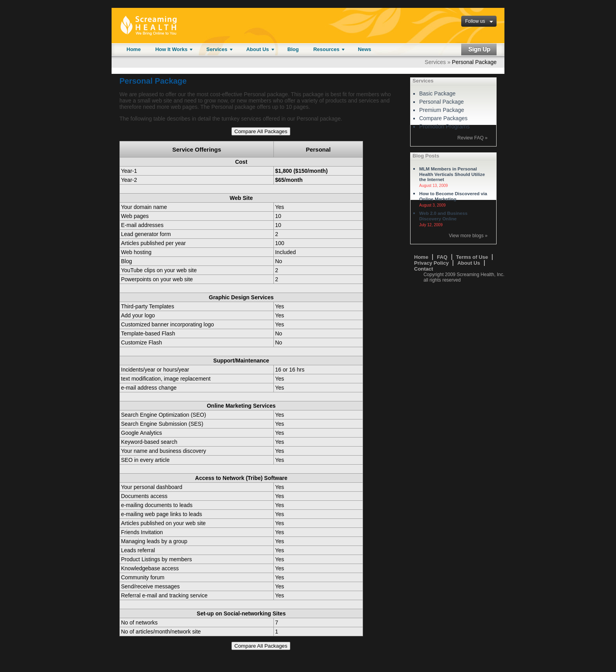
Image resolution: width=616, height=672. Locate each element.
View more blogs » (468, 236)
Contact (423, 269)
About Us (258, 49)
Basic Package (437, 93)
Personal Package (442, 102)
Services (217, 49)
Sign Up (479, 49)
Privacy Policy (431, 263)
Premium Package (442, 110)
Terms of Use (472, 257)
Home (134, 49)
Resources (326, 49)
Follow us (475, 21)
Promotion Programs (444, 126)
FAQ (442, 257)
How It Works (171, 49)
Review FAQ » (472, 138)
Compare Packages (443, 118)
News (365, 49)
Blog (293, 49)
